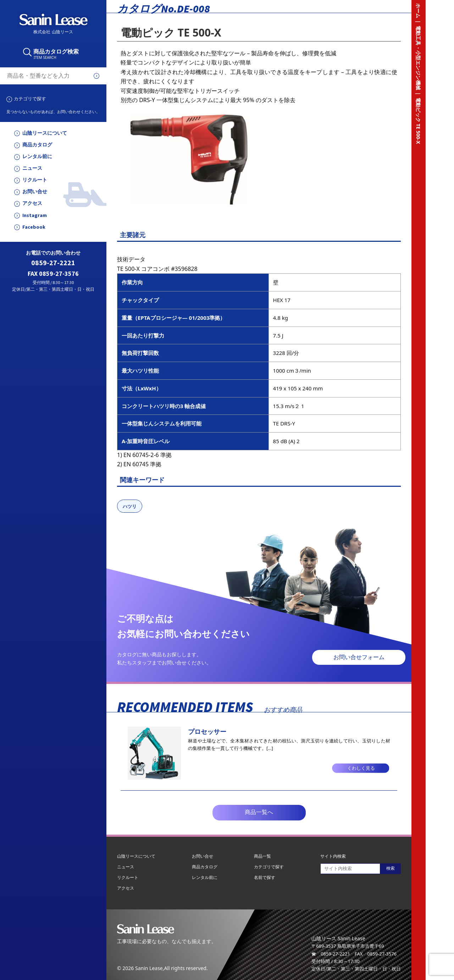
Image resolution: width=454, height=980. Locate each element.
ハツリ (130, 506)
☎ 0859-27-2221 (331, 954)
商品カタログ (37, 145)
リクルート (35, 180)
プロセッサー (207, 731)
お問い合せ (35, 192)
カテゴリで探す (30, 99)
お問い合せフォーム (359, 657)
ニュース (32, 168)
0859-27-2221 (53, 263)
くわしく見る (361, 768)
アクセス (32, 203)
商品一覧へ (259, 812)
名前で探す (265, 877)
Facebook (34, 227)
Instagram (35, 215)
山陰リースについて (45, 133)
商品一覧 (262, 856)
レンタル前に (37, 157)
